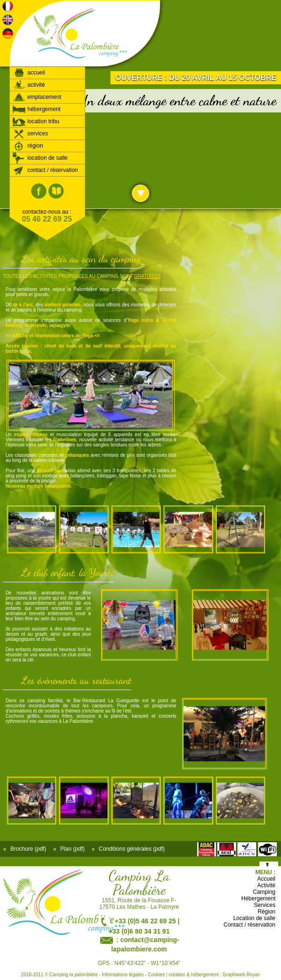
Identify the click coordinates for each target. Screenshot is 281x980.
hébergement (36, 109)
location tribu (36, 121)
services (30, 134)
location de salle (40, 158)
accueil (29, 73)
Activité (266, 885)
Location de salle (254, 918)
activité (29, 85)
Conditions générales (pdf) (132, 849)
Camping (264, 892)
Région (266, 912)
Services (265, 905)
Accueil (266, 879)
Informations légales (123, 975)
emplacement (37, 97)
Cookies (156, 975)
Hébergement (258, 898)
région (28, 146)
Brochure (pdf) (28, 849)
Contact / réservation (249, 925)
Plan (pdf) (73, 849)
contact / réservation (45, 170)
